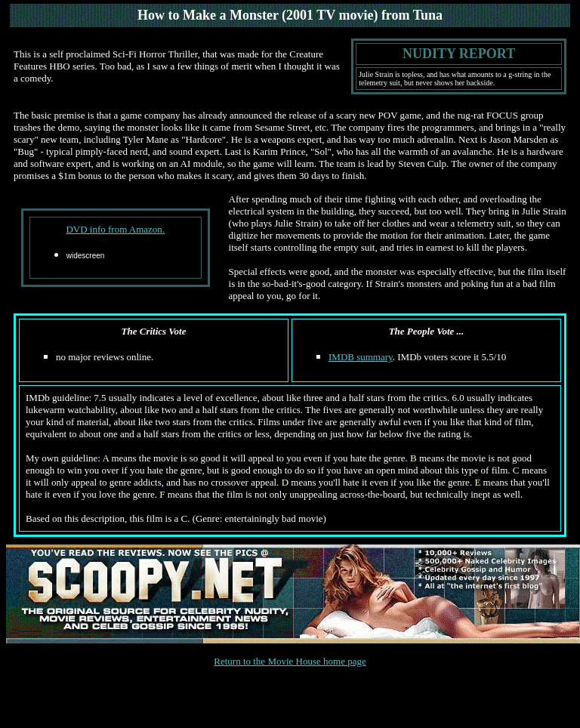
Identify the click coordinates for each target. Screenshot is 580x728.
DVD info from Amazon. (115, 229)
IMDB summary (361, 357)
